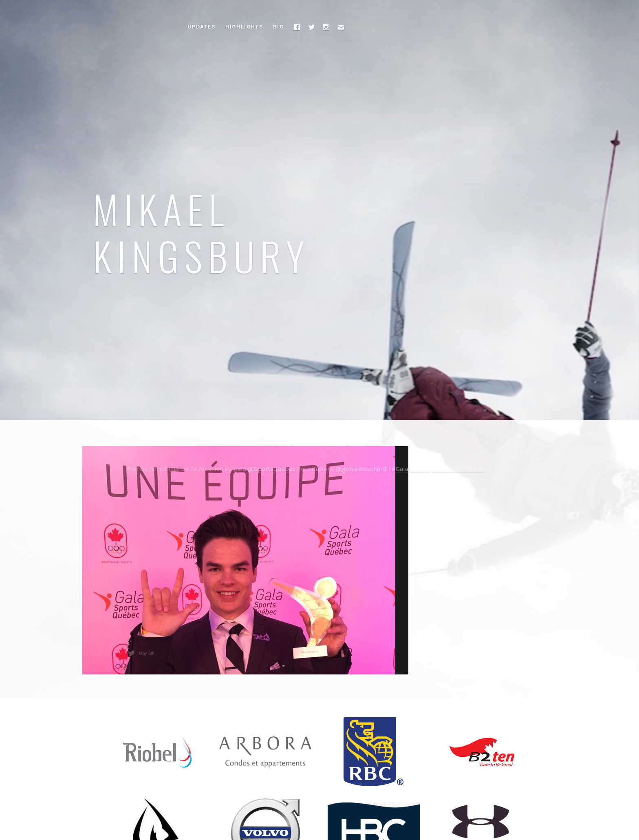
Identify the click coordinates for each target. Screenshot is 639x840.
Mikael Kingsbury (202, 232)
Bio (279, 27)
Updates (202, 27)
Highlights (244, 27)
